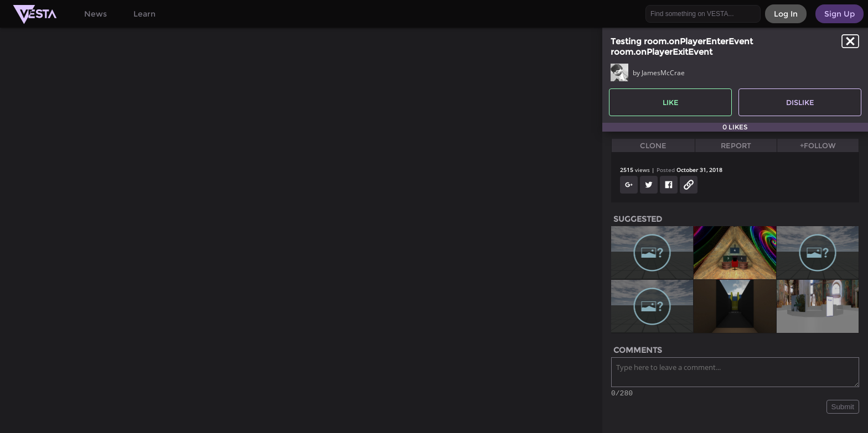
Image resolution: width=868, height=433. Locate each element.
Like (671, 102)
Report (736, 145)
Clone (653, 145)
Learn (144, 14)
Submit (843, 408)
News (95, 14)
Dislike (800, 102)
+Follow (818, 145)
